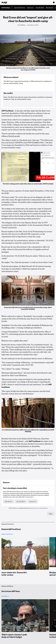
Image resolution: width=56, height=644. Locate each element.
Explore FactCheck (7, 534)
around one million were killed (19, 464)
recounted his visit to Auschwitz (14, 225)
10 (37, 455)
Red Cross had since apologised (24, 455)
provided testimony (42, 468)
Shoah (46, 225)
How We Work (40, 8)
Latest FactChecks (20, 8)
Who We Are (50, 8)
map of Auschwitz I (11, 332)
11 (32, 464)
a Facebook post (25, 140)
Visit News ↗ (5, 596)
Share (51, 514)
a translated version (41, 345)
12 (51, 468)
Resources (30, 8)
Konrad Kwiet (18, 441)
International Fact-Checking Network (39, 508)
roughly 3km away (20, 341)
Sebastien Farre (16, 373)
